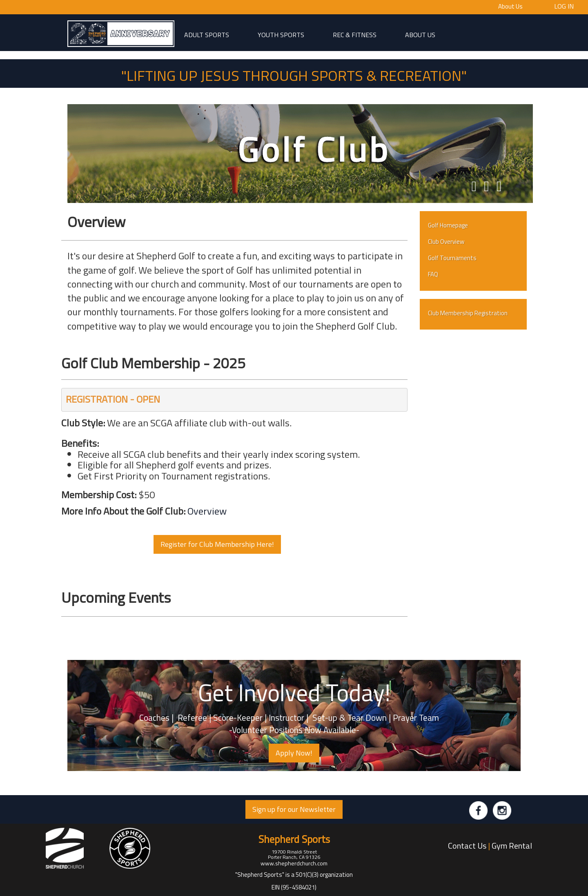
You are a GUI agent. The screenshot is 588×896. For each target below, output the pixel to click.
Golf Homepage (448, 225)
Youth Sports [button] (281, 34)
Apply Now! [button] (294, 753)
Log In (564, 6)
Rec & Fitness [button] (355, 34)
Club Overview (446, 242)
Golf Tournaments (452, 258)
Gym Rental (512, 846)
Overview (207, 511)
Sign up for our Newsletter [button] (294, 809)
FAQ (433, 274)
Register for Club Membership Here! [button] (217, 544)
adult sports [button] (207, 34)
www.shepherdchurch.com (294, 863)
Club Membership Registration (468, 313)
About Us (510, 6)
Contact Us (467, 846)
